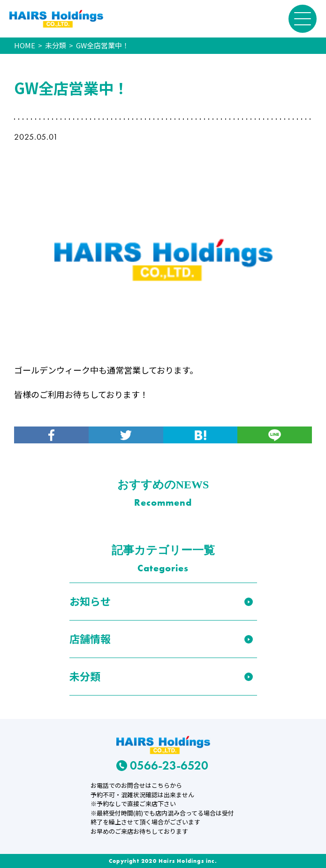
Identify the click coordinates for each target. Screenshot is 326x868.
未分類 (85, 676)
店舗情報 (90, 638)
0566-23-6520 (163, 765)
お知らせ (90, 601)
